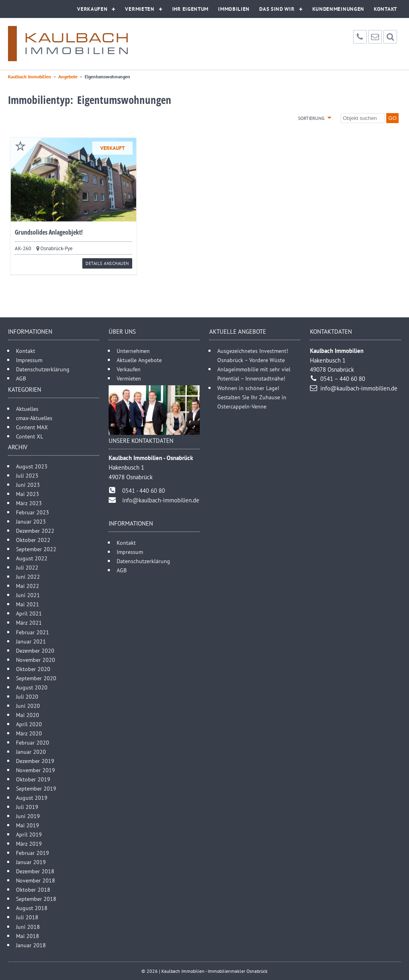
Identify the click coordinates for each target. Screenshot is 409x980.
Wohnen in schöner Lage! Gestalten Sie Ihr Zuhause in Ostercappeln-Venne (252, 397)
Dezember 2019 (35, 761)
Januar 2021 (31, 641)
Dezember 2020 (35, 650)
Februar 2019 (33, 853)
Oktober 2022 (33, 540)
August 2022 (32, 558)
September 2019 (36, 788)
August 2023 (32, 466)
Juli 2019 (27, 807)
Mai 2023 (28, 494)
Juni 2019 (28, 816)
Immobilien (234, 9)
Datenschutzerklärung (43, 369)
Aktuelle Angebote (139, 360)
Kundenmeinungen (339, 9)
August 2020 (32, 687)
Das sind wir (277, 9)
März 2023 (29, 503)
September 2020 (36, 678)
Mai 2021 (28, 604)
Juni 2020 (28, 706)
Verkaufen (92, 9)
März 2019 (29, 844)
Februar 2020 (33, 742)
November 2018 (36, 880)
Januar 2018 (31, 945)
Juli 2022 (27, 567)
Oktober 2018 (33, 889)
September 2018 (36, 899)
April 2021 (29, 613)
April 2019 (29, 834)
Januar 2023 (31, 521)
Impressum (29, 360)
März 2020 (29, 733)
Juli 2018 (27, 917)
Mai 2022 (28, 586)
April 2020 (29, 724)
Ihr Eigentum (190, 9)
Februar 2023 (33, 512)
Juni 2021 (28, 595)
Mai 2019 (28, 825)
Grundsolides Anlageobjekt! (49, 232)
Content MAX (32, 427)
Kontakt (385, 9)
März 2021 (29, 622)
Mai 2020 (28, 715)
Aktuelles (27, 409)
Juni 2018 (28, 927)
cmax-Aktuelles (34, 418)
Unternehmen (133, 351)
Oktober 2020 (33, 669)
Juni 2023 (28, 485)
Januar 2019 (31, 862)
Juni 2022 (28, 577)
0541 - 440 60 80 (144, 491)
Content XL (30, 436)
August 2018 (32, 908)
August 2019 (32, 798)
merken (20, 146)
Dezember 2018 (35, 871)
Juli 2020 (27, 696)
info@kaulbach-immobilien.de (161, 500)
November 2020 (36, 660)
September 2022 (36, 549)
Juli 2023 (27, 475)
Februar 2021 (33, 632)
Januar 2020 (31, 752)
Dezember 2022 (35, 531)
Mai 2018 (28, 936)
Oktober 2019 (33, 779)
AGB (21, 378)
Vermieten (140, 9)
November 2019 (36, 770)
